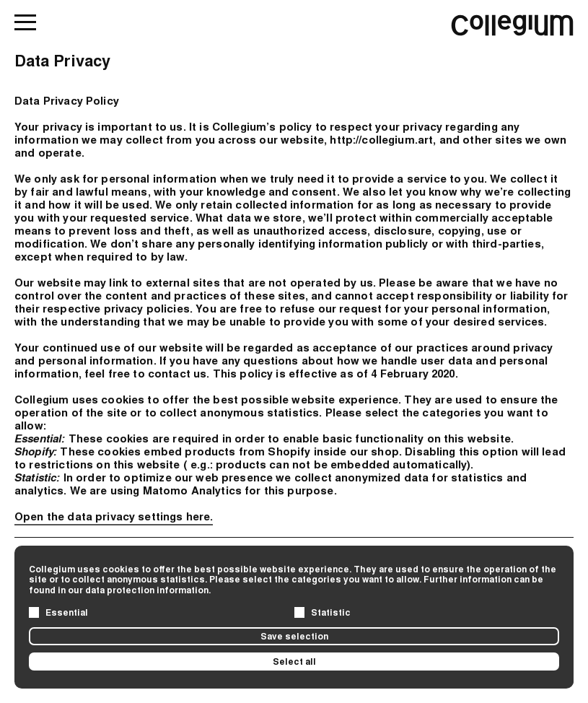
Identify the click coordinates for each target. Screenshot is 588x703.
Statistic (331, 612)
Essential (67, 612)
